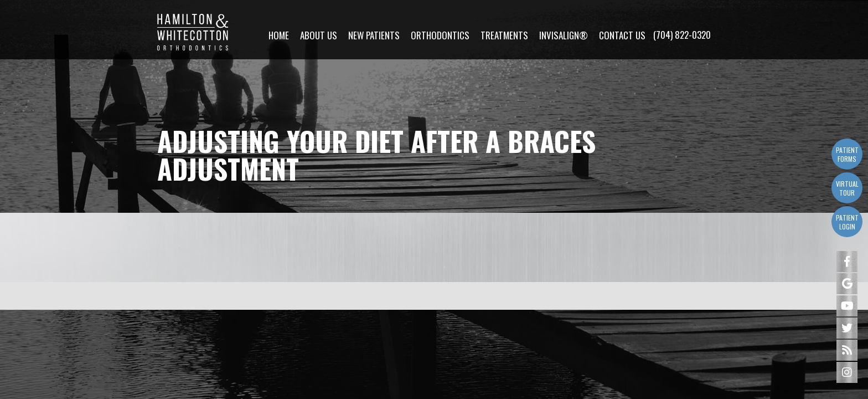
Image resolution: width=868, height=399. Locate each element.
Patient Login (847, 222)
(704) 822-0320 (682, 23)
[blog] (847, 350)
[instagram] (847, 372)
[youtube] (847, 306)
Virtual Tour (847, 188)
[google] (847, 284)
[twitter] (847, 328)
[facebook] (847, 262)
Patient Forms (847, 154)
